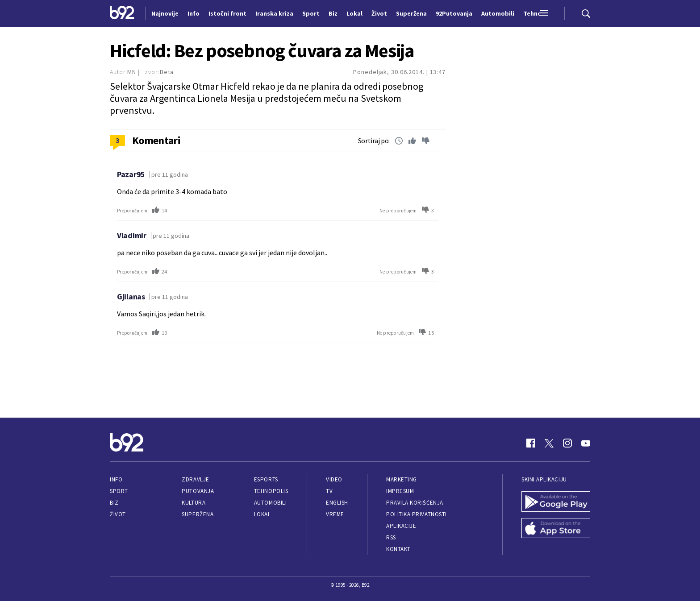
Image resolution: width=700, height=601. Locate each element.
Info (116, 479)
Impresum (400, 491)
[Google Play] (556, 502)
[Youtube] (586, 443)
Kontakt (398, 549)
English (337, 503)
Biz (114, 503)
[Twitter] (549, 443)
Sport (119, 491)
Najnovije (165, 13)
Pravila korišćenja (415, 503)
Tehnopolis (271, 491)
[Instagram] (567, 443)
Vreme (335, 514)
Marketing (402, 479)
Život (118, 514)
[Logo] (122, 13)
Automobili (270, 503)
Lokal (262, 514)
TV (329, 491)
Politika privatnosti (417, 514)
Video (334, 479)
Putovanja (198, 491)
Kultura (194, 503)
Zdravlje (195, 479)
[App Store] (556, 529)
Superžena (198, 514)
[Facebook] (531, 443)
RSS (391, 537)
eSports (266, 479)
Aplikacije (401, 526)
